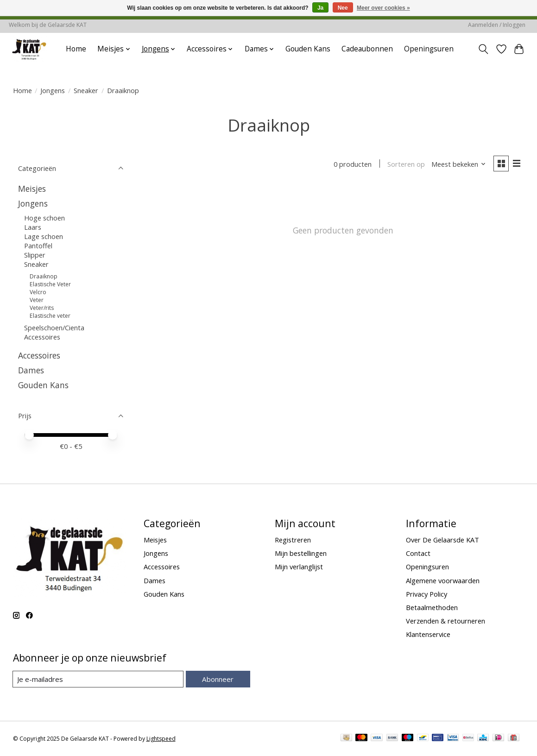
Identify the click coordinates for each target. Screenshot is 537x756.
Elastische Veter (50, 284)
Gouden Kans (308, 49)
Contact (418, 553)
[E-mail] (98, 679)
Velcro (38, 292)
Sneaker (86, 90)
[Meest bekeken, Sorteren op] (457, 164)
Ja (320, 8)
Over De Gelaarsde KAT (442, 540)
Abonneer (218, 679)
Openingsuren (429, 49)
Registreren (293, 540)
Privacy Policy (426, 594)
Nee (343, 8)
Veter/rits (42, 308)
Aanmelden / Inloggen (497, 25)
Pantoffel (38, 246)
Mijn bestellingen (301, 553)
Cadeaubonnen (367, 49)
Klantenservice (428, 634)
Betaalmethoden (432, 607)
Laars (33, 227)
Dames (31, 370)
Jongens (53, 90)
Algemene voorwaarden (443, 580)
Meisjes (32, 189)
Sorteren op (405, 164)
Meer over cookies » (383, 8)
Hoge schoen (44, 218)
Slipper (35, 255)
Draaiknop (44, 276)
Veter (37, 300)
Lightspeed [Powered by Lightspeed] (161, 739)
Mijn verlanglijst (299, 567)
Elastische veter (50, 316)
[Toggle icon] (483, 49)
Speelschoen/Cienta (54, 328)
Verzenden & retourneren (445, 621)
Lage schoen (44, 236)
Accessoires (42, 337)
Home (76, 49)
